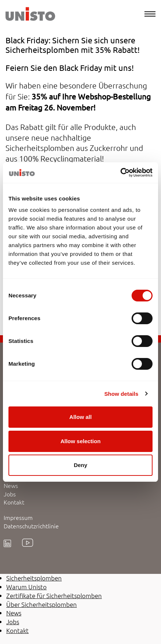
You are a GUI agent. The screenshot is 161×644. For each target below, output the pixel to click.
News (11, 485)
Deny (81, 465)
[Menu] (150, 14)
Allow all (81, 417)
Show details (121, 394)
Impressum (18, 517)
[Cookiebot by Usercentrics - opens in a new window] (120, 173)
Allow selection (80, 441)
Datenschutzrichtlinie (31, 526)
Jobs (10, 494)
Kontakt (14, 502)
